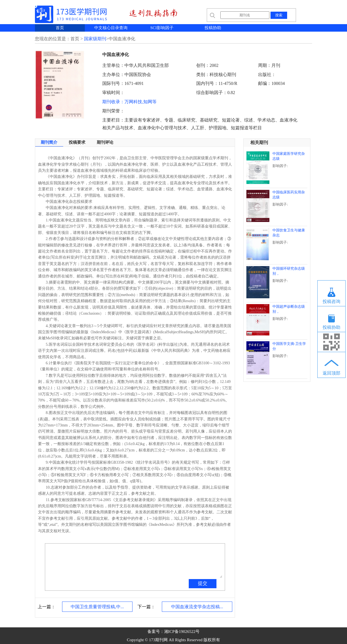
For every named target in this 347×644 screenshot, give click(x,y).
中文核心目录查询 (111, 28)
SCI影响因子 (162, 28)
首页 (60, 28)
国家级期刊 (95, 39)
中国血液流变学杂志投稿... (197, 607)
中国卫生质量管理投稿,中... (97, 607)
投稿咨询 (331, 301)
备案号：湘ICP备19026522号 (173, 632)
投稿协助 (213, 28)
